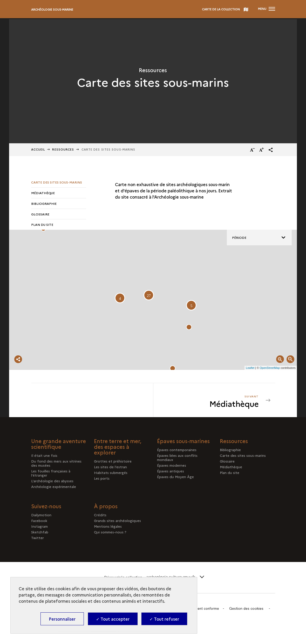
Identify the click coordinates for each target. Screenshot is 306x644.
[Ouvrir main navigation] (266, 9)
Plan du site (42, 226)
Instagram (39, 528)
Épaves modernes (172, 467)
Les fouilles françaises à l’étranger (51, 474)
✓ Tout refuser (164, 619)
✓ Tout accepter (113, 619)
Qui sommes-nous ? (110, 533)
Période (239, 239)
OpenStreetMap (270, 369)
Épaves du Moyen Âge (175, 478)
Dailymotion (41, 516)
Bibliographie (44, 204)
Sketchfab (40, 533)
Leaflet (250, 369)
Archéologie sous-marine (52, 9)
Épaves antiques (171, 472)
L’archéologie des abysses (52, 482)
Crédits (100, 516)
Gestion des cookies (249, 610)
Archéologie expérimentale (54, 488)
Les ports (102, 480)
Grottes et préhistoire (113, 463)
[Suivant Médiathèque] (209, 402)
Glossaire (40, 215)
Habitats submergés (111, 474)
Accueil (38, 149)
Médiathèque (43, 193)
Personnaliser (62, 619)
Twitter (38, 539)
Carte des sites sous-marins (57, 182)
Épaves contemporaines (177, 451)
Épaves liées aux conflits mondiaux (177, 459)
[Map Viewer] (153, 301)
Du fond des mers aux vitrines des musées (56, 465)
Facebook (39, 522)
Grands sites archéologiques (117, 522)
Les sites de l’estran (110, 468)
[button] (271, 150)
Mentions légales (108, 528)
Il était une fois (44, 457)
